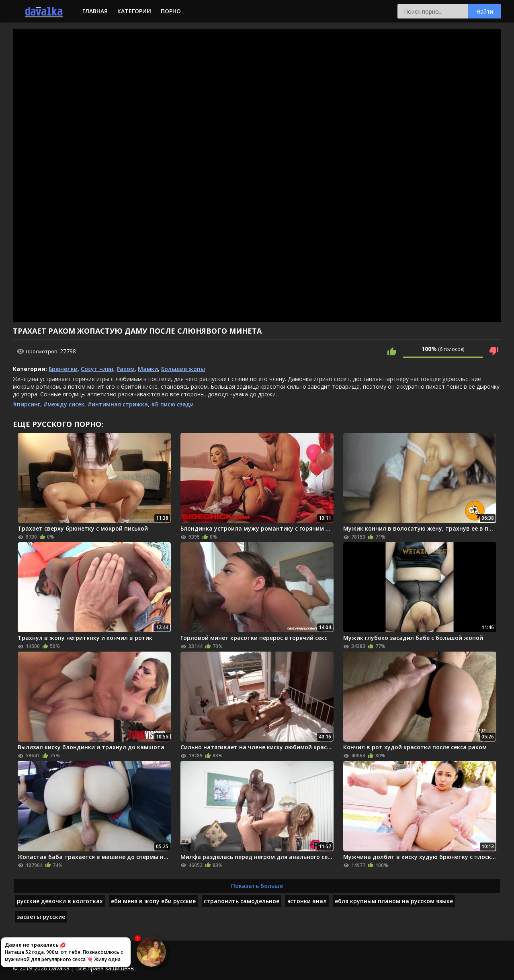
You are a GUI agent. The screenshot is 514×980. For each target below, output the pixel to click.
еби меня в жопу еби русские (153, 901)
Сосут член (97, 369)
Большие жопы (183, 369)
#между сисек (64, 404)
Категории (134, 11)
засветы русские (41, 917)
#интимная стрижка (118, 404)
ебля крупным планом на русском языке (394, 901)
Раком (126, 369)
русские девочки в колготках (60, 901)
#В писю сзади (172, 404)
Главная (95, 11)
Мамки (148, 369)
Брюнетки (63, 369)
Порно (171, 11)
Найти (485, 11)
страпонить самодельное (242, 901)
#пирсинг (27, 404)
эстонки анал (307, 901)
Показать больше (257, 886)
